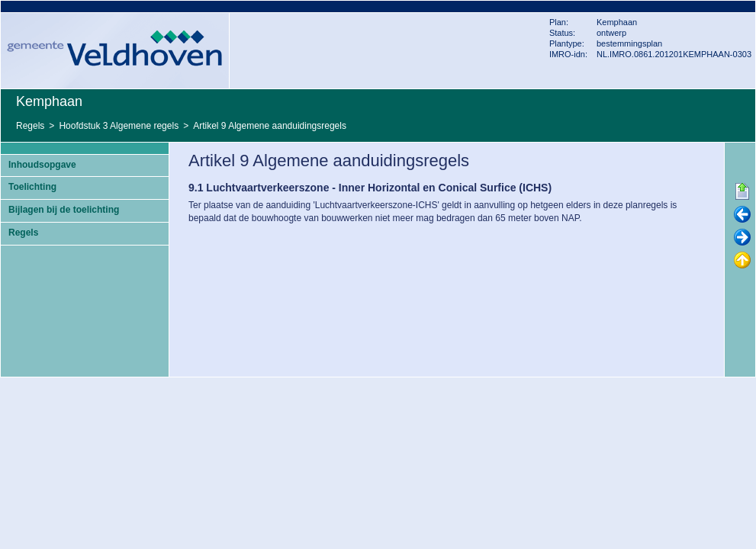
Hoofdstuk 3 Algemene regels (119, 126)
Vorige (742, 215)
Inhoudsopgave (42, 165)
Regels (30, 126)
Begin (742, 192)
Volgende (742, 238)
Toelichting (32, 187)
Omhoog (742, 261)
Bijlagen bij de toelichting (64, 210)
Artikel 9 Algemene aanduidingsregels (270, 126)
